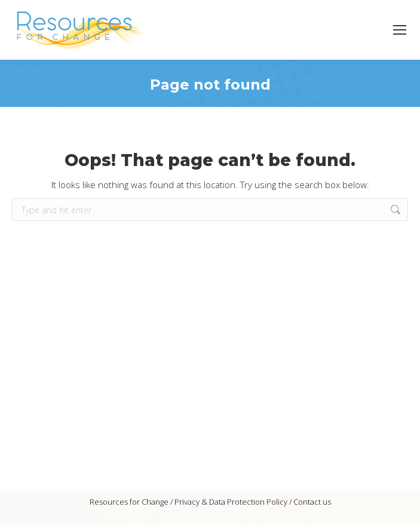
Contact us (312, 502)
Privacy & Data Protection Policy (231, 502)
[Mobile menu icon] (400, 30)
